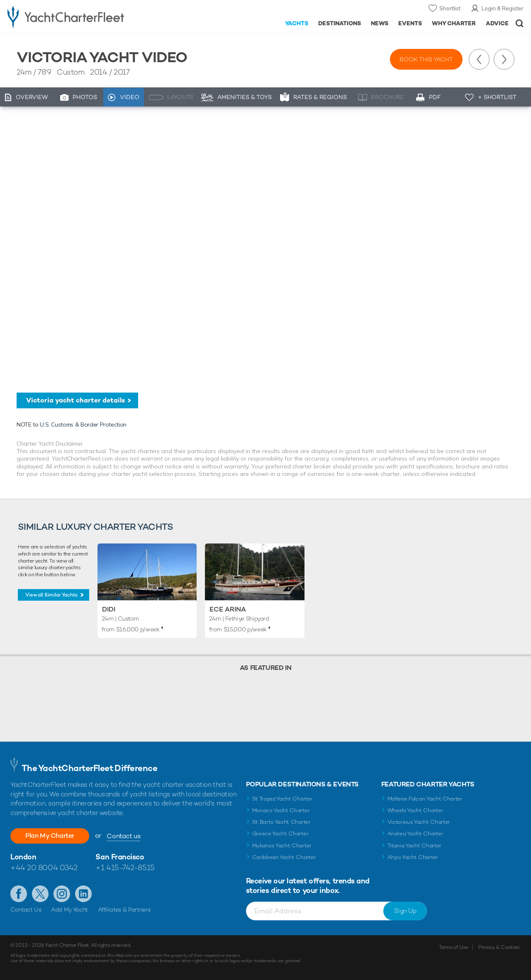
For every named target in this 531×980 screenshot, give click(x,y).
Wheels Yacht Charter (415, 810)
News (380, 23)
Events (410, 23)
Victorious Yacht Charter (419, 822)
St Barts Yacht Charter (281, 822)
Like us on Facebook (19, 894)
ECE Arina (228, 609)
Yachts (297, 23)
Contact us (123, 836)
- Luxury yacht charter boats (82, 17)
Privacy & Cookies (499, 947)
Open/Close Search (520, 23)
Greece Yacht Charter (280, 833)
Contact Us (26, 910)
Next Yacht (504, 59)
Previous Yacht (479, 59)
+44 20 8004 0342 (44, 867)
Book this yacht (426, 59)
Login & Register (503, 8)
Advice (497, 23)
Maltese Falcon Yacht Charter (425, 799)
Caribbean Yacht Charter (284, 857)
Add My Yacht (69, 910)
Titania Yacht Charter (414, 845)
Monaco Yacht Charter (281, 810)
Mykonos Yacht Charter (282, 845)
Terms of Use (453, 947)
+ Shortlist (497, 97)
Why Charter (454, 23)
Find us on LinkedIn (83, 894)
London (23, 857)
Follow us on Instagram (62, 894)
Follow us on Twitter (40, 894)
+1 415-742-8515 (125, 867)
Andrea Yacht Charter (415, 833)
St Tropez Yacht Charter (283, 799)
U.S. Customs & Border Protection (83, 425)
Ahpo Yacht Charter (413, 857)
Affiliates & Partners (124, 910)
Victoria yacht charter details (76, 400)
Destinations (340, 23)
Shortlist (450, 8)
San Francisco (120, 857)
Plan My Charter (50, 836)
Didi (109, 609)
